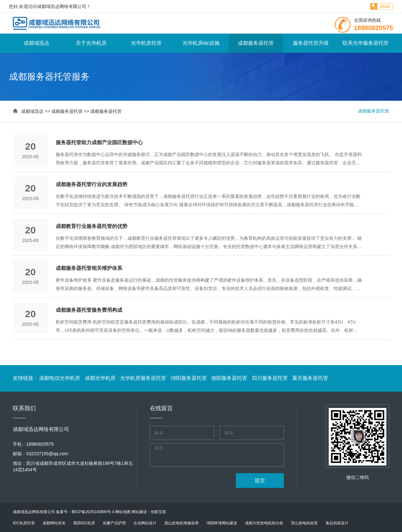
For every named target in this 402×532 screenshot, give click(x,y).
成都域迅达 (36, 43)
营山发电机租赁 (304, 523)
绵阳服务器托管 (189, 378)
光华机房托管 (146, 43)
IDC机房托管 (24, 523)
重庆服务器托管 (310, 378)
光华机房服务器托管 (144, 378)
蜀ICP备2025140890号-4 (93, 512)
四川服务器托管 (270, 378)
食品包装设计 (337, 523)
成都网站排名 (54, 523)
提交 (260, 480)
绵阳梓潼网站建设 (222, 523)
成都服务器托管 (256, 43)
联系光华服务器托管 (366, 43)
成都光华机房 (101, 378)
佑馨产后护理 (114, 523)
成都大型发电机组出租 (264, 523)
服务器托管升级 (311, 43)
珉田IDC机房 (84, 523)
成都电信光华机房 (60, 378)
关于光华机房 (91, 43)
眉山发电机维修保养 (181, 523)
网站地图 (123, 512)
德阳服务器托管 (230, 378)
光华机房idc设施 (201, 43)
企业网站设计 (145, 523)
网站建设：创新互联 (149, 512)
